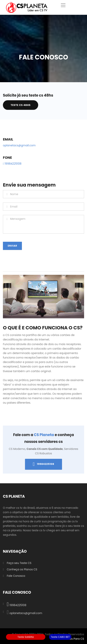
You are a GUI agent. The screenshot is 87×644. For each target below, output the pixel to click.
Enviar (12, 246)
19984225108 (12, 164)
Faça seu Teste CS (19, 563)
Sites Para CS (75, 639)
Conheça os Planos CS (22, 569)
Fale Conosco (16, 576)
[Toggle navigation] (63, 5)
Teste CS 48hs (21, 105)
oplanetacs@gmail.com (19, 145)
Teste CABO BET (60, 637)
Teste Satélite (26, 637)
